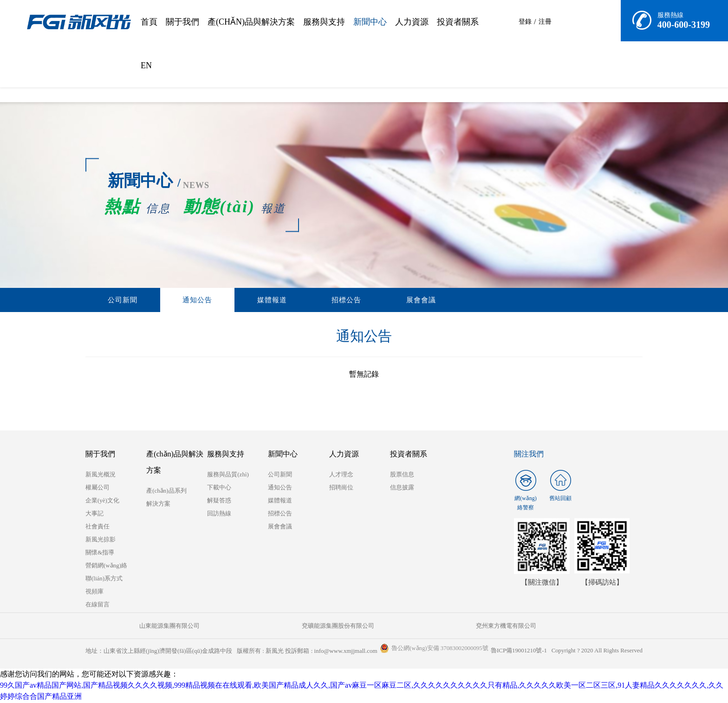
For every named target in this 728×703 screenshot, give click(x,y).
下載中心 (219, 488)
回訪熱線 (219, 514)
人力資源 (412, 22)
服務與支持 (324, 22)
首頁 (149, 22)
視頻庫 (94, 592)
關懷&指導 (100, 553)
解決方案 (158, 504)
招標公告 (271, 300)
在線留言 (97, 605)
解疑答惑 (219, 501)
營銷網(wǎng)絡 (106, 566)
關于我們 (182, 22)
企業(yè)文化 (102, 501)
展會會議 (324, 300)
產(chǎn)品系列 (166, 491)
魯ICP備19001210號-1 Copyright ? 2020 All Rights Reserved (566, 652)
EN (146, 65)
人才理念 (341, 475)
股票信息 (402, 475)
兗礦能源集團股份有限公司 (225, 627)
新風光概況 (101, 475)
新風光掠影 (101, 540)
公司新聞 (112, 300)
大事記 (94, 514)
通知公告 (165, 300)
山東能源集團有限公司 (132, 627)
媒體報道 (218, 300)
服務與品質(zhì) (228, 475)
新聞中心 (370, 22)
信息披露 (402, 488)
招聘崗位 (341, 488)
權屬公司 (97, 488)
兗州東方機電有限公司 (318, 627)
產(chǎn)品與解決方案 (251, 22)
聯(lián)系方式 (104, 579)
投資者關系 (458, 22)
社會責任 (97, 527)
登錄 (525, 22)
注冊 (546, 22)
